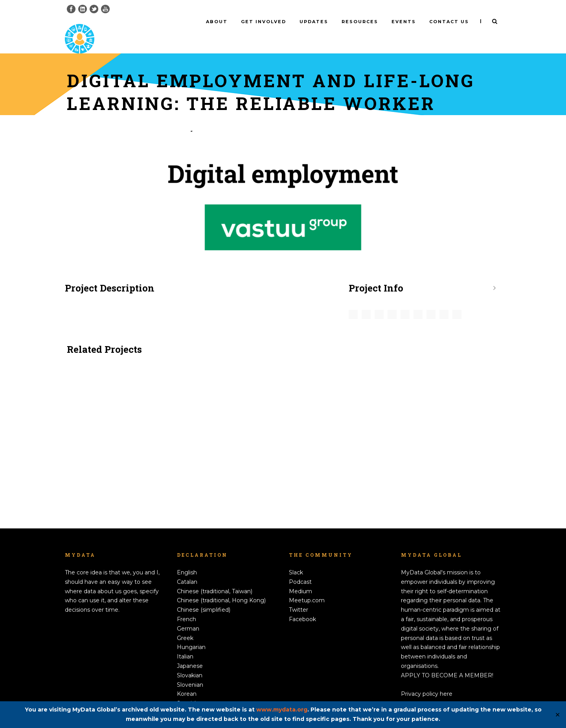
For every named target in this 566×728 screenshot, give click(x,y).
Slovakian (190, 662)
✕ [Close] (558, 715)
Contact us (449, 22)
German (188, 615)
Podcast (300, 569)
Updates (314, 22)
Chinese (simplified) (204, 597)
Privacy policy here (427, 681)
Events (404, 22)
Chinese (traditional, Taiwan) (215, 578)
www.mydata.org (282, 710)
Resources (360, 22)
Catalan (187, 569)
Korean (187, 681)
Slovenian (190, 671)
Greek (185, 625)
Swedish (188, 700)
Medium (300, 578)
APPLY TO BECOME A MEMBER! (447, 662)
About (217, 22)
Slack (296, 559)
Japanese (190, 653)
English (187, 559)
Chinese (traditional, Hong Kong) (221, 587)
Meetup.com (307, 587)
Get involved (264, 22)
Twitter (299, 597)
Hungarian (191, 634)
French (187, 606)
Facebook (302, 606)
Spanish (187, 690)
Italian (185, 644)
